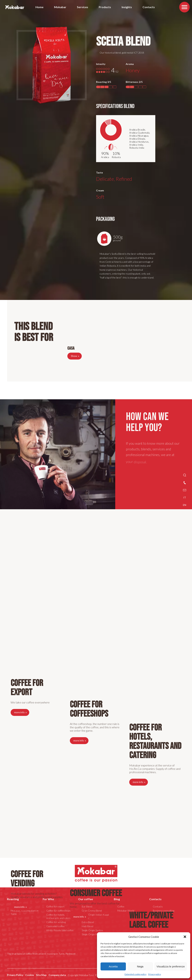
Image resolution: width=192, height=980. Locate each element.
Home (39, 7)
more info (19, 907)
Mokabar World (126, 911)
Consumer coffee (96, 893)
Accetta (113, 966)
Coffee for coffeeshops (89, 709)
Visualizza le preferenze (171, 966)
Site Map (41, 975)
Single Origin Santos (92, 930)
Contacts (149, 7)
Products (105, 7)
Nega (140, 966)
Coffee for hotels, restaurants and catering (59, 916)
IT (185, 498)
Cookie (30, 975)
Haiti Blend (87, 926)
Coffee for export (27, 688)
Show (74, 356)
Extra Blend (88, 922)
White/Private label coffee (151, 920)
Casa (71, 348)
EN (185, 505)
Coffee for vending (27, 879)
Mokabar (60, 7)
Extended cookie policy (136, 974)
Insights (127, 7)
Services (83, 7)
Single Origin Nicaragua (94, 934)
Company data (57, 975)
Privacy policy (155, 974)
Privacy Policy (15, 975)
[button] (185, 937)
